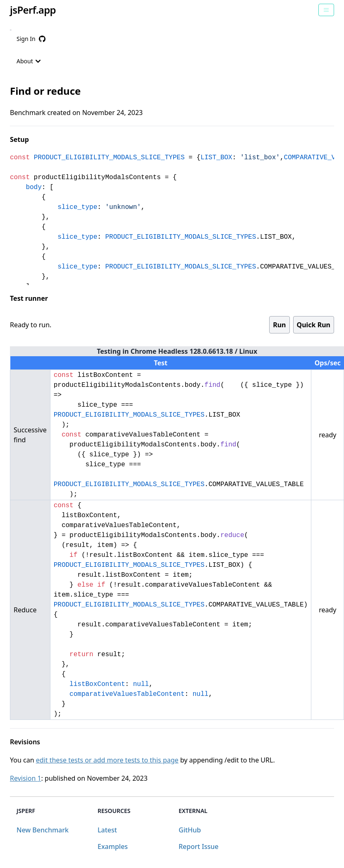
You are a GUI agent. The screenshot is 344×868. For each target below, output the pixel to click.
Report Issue (198, 846)
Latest (107, 830)
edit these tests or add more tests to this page (107, 760)
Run (279, 325)
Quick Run (314, 325)
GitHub (190, 830)
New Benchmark (43, 830)
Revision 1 (26, 778)
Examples (113, 846)
